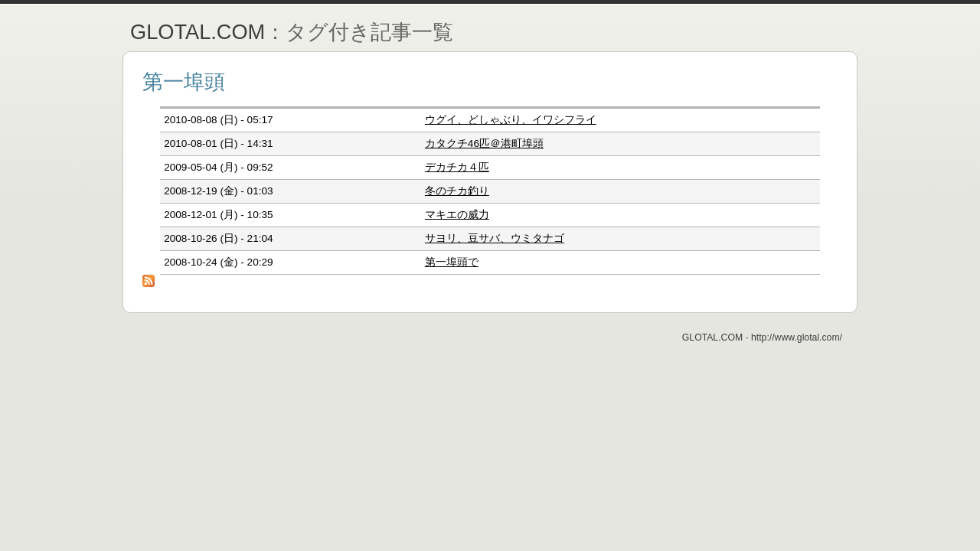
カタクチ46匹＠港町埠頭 (484, 143)
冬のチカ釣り (457, 191)
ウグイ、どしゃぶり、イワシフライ (511, 120)
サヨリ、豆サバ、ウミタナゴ (495, 238)
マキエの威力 (457, 215)
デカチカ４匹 (457, 167)
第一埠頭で (452, 262)
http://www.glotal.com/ (797, 337)
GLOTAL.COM (198, 32)
